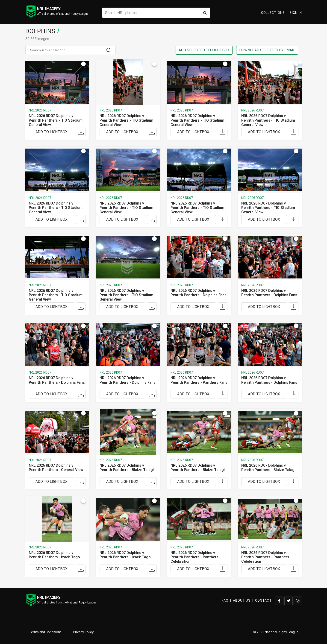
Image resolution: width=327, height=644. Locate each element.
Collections (273, 13)
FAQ (225, 601)
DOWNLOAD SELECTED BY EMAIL (267, 50)
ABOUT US (242, 601)
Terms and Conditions (45, 632)
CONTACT (263, 601)
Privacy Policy (83, 632)
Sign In (296, 13)
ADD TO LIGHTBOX (52, 132)
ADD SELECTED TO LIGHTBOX (204, 50)
